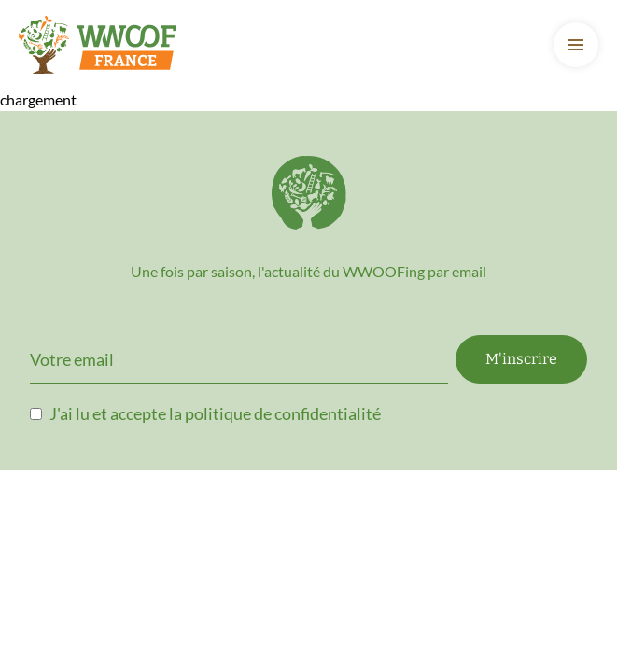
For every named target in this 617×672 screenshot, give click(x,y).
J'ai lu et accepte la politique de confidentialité (215, 413)
